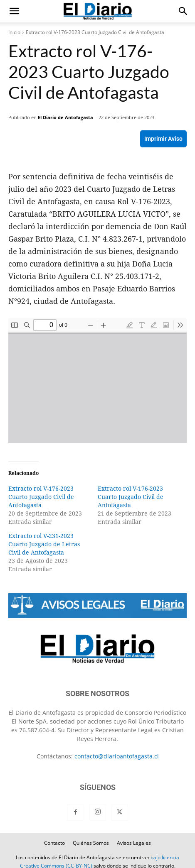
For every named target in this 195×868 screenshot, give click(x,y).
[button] (14, 11)
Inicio (14, 32)
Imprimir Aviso (163, 139)
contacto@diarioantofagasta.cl (117, 756)
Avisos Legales (134, 843)
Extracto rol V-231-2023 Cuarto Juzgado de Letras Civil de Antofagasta (44, 544)
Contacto (54, 843)
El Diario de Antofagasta (65, 117)
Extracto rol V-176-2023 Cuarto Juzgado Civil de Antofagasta (41, 497)
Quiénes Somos (91, 843)
